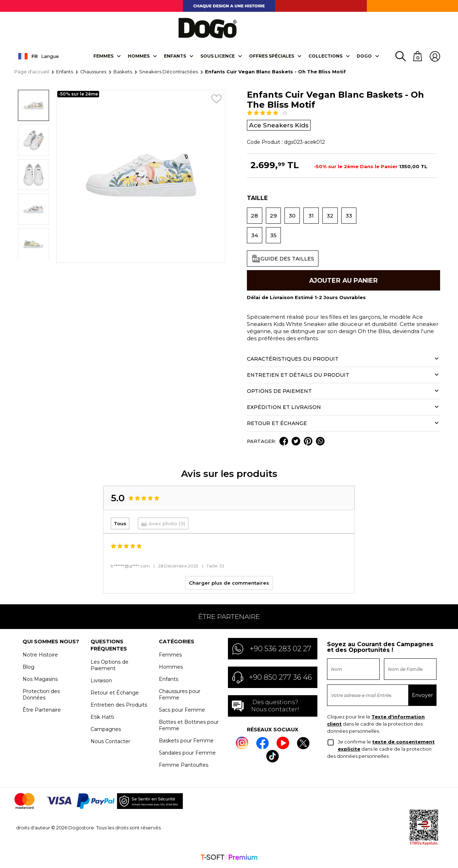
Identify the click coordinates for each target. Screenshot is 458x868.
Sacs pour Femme (182, 712)
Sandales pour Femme (187, 755)
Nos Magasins (40, 681)
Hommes (138, 56)
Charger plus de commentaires (229, 585)
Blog (28, 669)
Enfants (175, 56)
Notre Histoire (40, 657)
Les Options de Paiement (109, 667)
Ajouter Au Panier (343, 281)
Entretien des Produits (119, 707)
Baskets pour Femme (186, 742)
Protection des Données (41, 696)
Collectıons (325, 56)
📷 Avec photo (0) (163, 525)
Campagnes (106, 731)
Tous (120, 525)
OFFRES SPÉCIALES (271, 56)
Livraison (101, 682)
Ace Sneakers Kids (280, 126)
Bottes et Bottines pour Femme (189, 727)
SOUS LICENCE (217, 56)
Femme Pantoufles (184, 767)
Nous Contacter (110, 743)
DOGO (364, 56)
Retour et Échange (115, 694)
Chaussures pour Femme (180, 696)
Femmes (103, 56)
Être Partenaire (42, 712)
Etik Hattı (102, 719)
